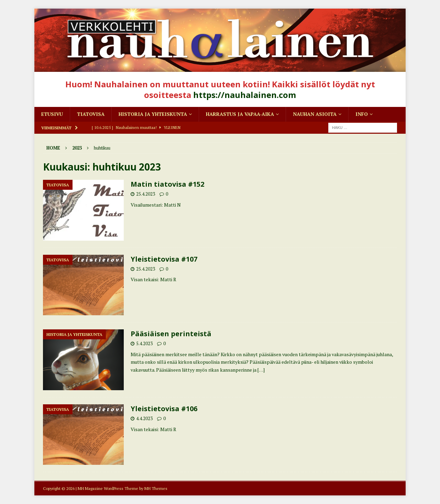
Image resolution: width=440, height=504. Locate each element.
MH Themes (156, 488)
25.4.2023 (146, 194)
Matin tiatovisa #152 (167, 184)
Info (362, 114)
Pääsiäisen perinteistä (171, 334)
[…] (261, 370)
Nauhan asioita (315, 114)
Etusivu (52, 114)
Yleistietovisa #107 (164, 259)
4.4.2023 (144, 418)
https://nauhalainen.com (245, 95)
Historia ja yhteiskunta (153, 114)
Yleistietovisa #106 (164, 409)
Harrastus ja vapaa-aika (240, 114)
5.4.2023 (144, 343)
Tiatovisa (91, 114)
